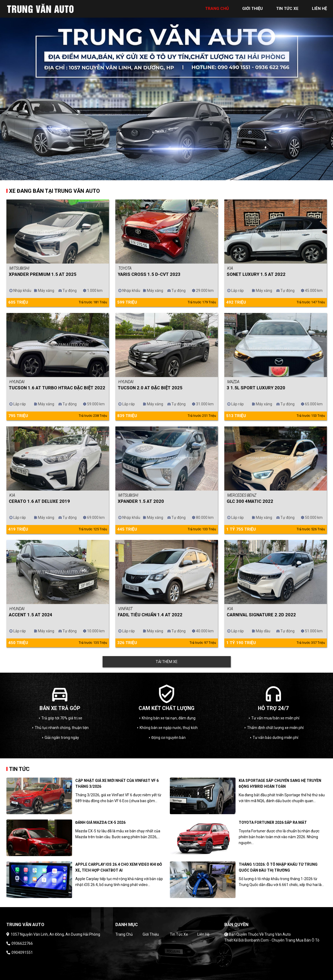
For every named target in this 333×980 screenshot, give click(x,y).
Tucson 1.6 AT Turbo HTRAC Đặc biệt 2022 (57, 388)
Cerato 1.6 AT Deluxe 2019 (39, 501)
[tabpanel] (166, 90)
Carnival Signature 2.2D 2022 (261, 615)
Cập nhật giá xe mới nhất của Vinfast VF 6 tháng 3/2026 (117, 783)
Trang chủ (124, 934)
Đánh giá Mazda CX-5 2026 (100, 822)
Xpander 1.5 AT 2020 (141, 501)
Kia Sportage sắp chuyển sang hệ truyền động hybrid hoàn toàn (280, 783)
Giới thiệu (151, 934)
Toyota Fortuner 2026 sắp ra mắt (273, 822)
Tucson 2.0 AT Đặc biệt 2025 (150, 388)
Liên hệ (203, 934)
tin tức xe (287, 9)
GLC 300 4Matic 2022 (250, 501)
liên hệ (319, 9)
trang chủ (217, 9)
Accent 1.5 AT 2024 (31, 615)
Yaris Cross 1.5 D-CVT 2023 (149, 274)
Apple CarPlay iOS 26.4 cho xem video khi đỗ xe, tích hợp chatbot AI (119, 867)
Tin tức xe (179, 934)
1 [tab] (163, 176)
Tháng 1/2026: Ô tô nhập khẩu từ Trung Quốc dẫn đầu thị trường (278, 867)
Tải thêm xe (167, 662)
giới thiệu (252, 9)
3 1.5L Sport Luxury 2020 (256, 388)
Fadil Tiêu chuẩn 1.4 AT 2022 (150, 615)
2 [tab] (171, 176)
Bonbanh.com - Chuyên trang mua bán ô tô (282, 940)
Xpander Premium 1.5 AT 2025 (43, 274)
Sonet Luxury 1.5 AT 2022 (256, 274)
